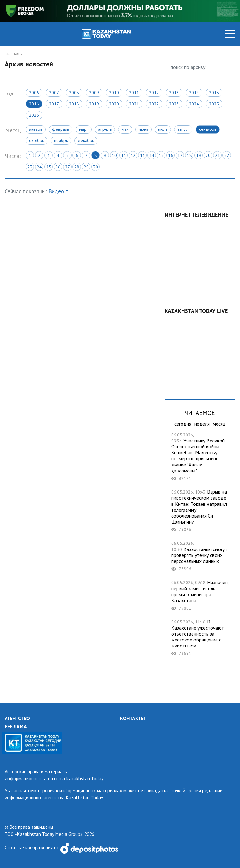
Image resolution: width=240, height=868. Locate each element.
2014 (194, 93)
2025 (214, 104)
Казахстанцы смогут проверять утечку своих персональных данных (200, 556)
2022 (154, 104)
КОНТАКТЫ (132, 718)
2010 (114, 93)
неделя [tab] (202, 424)
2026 (34, 115)
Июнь (143, 129)
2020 (114, 104)
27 (67, 167)
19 (199, 155)
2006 (34, 93)
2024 (194, 104)
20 (208, 155)
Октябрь (37, 140)
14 (152, 155)
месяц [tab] (219, 424)
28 (77, 167)
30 (96, 167)
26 (58, 167)
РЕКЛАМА (16, 726)
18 (189, 155)
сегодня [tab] (183, 424)
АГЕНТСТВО (17, 718)
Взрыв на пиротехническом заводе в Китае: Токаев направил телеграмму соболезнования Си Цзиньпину (200, 511)
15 (161, 155)
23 (30, 167)
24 (39, 167)
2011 (134, 93)
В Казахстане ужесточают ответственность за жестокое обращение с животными (200, 637)
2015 (214, 93)
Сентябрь (208, 129)
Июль (163, 129)
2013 (174, 93)
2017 (54, 104)
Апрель (105, 129)
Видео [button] (56, 191)
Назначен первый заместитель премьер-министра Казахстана (200, 595)
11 (124, 155)
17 (180, 155)
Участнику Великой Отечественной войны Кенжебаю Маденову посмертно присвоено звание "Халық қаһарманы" (200, 457)
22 (227, 155)
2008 (74, 93)
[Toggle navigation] (230, 34)
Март (84, 129)
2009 (94, 93)
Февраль (61, 129)
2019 (94, 104)
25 (49, 167)
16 (171, 155)
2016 (34, 104)
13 (142, 155)
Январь (36, 129)
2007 (54, 93)
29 (86, 167)
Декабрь (86, 140)
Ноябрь (61, 140)
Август (183, 129)
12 (133, 155)
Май (125, 129)
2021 (134, 104)
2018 (74, 104)
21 (217, 155)
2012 (154, 93)
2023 (174, 104)
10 (114, 155)
